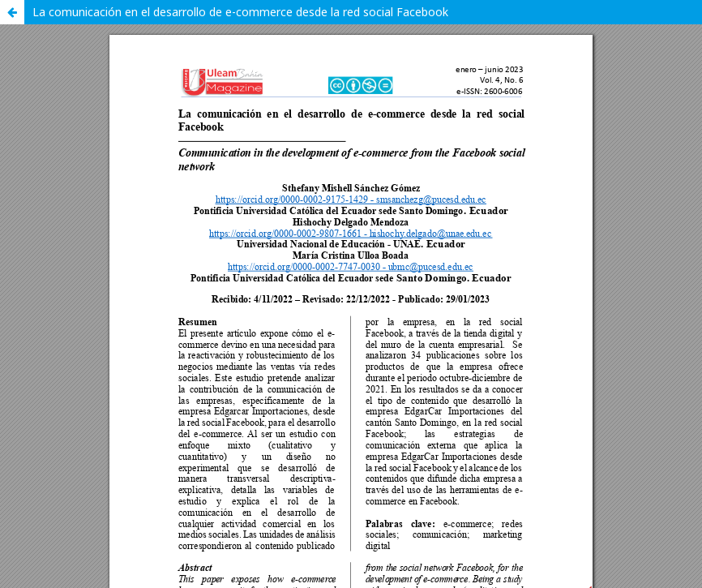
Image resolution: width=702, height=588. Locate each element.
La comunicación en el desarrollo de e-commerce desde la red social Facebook (240, 12)
